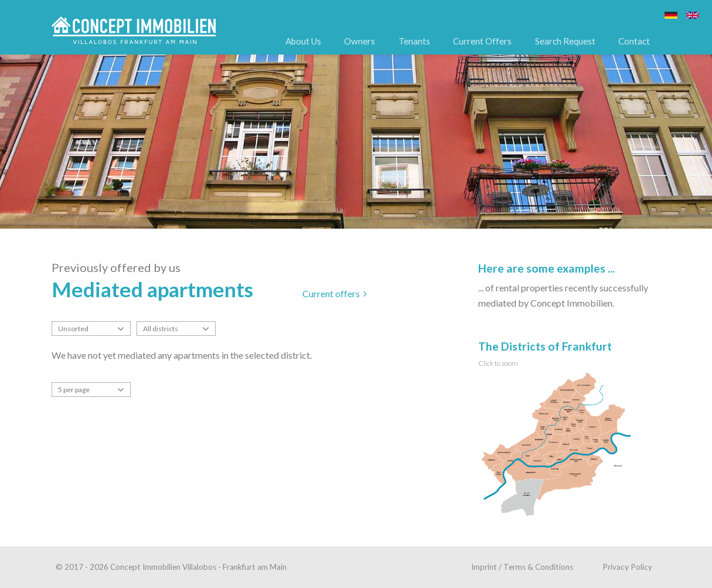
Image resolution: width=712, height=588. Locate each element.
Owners (360, 41)
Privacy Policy (627, 567)
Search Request (565, 41)
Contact (634, 41)
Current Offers (482, 41)
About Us (303, 41)
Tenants (414, 41)
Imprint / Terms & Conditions (522, 567)
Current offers (335, 293)
